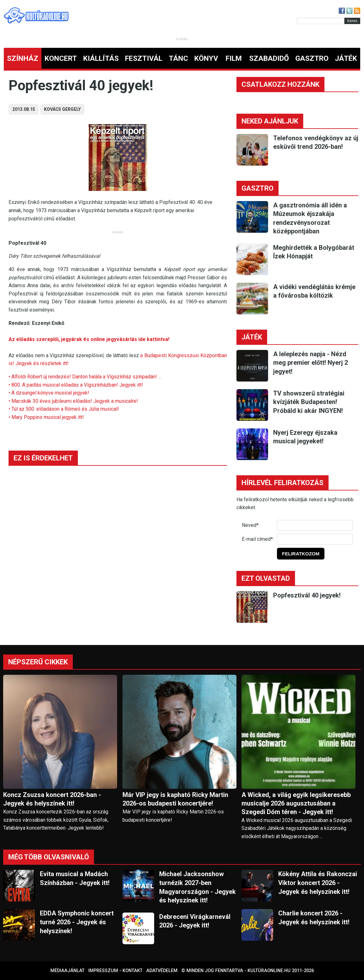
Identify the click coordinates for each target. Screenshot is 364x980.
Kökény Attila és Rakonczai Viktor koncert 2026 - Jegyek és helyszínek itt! (318, 883)
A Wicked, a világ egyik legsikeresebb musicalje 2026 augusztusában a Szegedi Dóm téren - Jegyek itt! (296, 803)
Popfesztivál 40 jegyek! (307, 595)
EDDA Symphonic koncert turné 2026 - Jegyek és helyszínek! (77, 922)
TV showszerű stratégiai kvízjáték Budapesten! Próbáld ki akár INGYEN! (309, 402)
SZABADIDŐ (269, 58)
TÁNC (178, 58)
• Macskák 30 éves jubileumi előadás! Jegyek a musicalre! (73, 401)
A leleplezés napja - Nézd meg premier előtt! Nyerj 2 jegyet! (311, 363)
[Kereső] (321, 21)
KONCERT (61, 58)
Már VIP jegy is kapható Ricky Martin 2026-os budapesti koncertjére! (175, 799)
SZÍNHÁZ (23, 58)
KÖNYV (206, 58)
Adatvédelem (162, 971)
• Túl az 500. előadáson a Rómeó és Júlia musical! (64, 409)
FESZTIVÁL (144, 58)
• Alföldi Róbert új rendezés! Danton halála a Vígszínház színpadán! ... (85, 377)
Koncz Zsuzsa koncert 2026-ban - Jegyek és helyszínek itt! (52, 799)
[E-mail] (315, 539)
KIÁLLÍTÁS (101, 58)
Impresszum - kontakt (115, 971)
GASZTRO (312, 58)
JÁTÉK (346, 58)
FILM (234, 58)
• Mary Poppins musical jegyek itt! (46, 417)
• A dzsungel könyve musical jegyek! (49, 393)
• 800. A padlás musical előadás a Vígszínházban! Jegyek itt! (76, 385)
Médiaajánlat (67, 971)
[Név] (315, 525)
